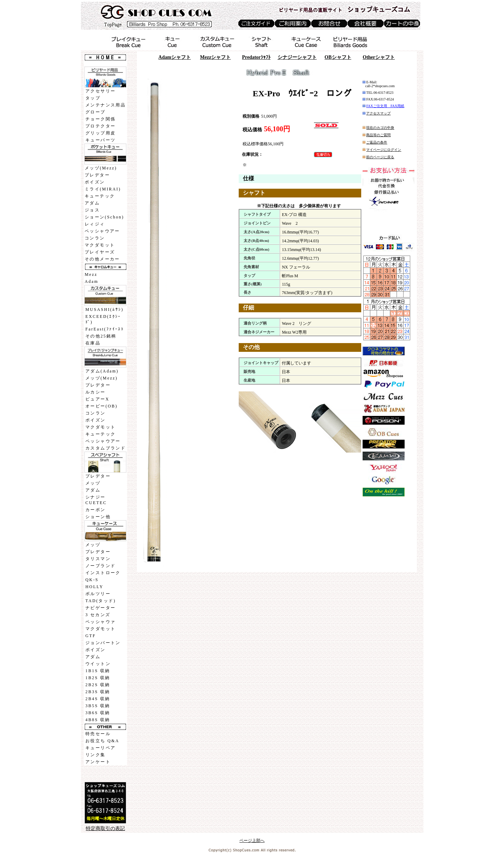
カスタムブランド (106, 448)
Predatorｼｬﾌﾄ (256, 57)
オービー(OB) (101, 406)
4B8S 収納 (98, 720)
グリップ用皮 (100, 133)
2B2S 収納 (98, 685)
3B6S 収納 (98, 713)
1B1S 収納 (98, 671)
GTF (91, 636)
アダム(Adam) (102, 371)
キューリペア (100, 748)
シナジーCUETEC (96, 500)
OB (338, 57)
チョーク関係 (100, 119)
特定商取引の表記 (105, 828)
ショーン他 (98, 517)
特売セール (98, 734)
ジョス (92, 210)
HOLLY (94, 587)
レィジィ (95, 224)
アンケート (98, 762)
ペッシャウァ (100, 622)
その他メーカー (102, 259)
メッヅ (93, 483)
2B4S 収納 (98, 699)
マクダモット (100, 245)
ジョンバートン (103, 643)
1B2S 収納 (98, 678)
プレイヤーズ (100, 252)
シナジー (297, 57)
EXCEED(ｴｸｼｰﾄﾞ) (103, 319)
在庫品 (93, 343)
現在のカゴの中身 (380, 128)
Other (379, 57)
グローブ (96, 112)
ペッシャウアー (102, 231)
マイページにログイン (384, 150)
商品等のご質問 (378, 135)
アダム (92, 203)
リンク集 (96, 755)
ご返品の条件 (377, 142)
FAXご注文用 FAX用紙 (385, 106)
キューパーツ (100, 140)
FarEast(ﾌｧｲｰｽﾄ (105, 329)
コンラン (95, 238)
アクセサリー (100, 91)
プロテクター (100, 126)
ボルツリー (98, 594)
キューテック (100, 196)
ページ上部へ (252, 841)
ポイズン (95, 182)
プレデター (97, 175)
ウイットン (98, 664)
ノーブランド (100, 566)
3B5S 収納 (98, 706)
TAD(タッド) (101, 601)
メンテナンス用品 (106, 105)
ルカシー (96, 392)
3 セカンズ (98, 615)
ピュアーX (97, 399)
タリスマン (98, 559)
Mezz (91, 274)
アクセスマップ (378, 113)
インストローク (103, 573)
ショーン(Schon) (104, 217)
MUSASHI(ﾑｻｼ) (104, 309)
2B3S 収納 (98, 692)
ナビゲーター (100, 608)
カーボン (96, 510)
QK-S (92, 580)
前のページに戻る (380, 157)
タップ (93, 98)
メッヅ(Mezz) (101, 168)
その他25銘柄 (101, 336)
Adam (92, 281)
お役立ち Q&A (102, 741)
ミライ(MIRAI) (103, 189)
